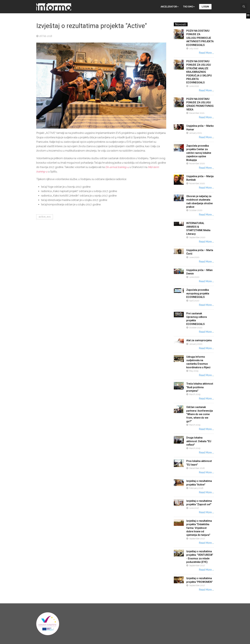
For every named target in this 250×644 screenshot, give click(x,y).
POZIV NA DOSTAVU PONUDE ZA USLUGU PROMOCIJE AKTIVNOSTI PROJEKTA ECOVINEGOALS (200, 38)
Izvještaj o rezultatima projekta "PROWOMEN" (199, 580)
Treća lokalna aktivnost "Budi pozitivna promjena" (200, 387)
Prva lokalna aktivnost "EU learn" (199, 463)
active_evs (45, 217)
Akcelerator (170, 7)
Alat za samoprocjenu (199, 340)
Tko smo (189, 7)
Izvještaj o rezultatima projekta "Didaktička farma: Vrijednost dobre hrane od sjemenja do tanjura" (199, 528)
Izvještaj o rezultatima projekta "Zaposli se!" (199, 503)
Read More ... (206, 53)
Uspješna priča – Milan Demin (199, 272)
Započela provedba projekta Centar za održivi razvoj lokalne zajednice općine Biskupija (199, 153)
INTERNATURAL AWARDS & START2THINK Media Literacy (198, 228)
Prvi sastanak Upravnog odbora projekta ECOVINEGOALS (197, 319)
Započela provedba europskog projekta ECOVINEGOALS (198, 293)
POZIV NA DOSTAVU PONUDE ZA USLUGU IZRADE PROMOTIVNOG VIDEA (200, 104)
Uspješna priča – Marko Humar (200, 128)
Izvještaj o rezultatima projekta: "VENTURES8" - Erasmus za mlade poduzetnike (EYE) (200, 557)
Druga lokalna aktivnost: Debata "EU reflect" (199, 441)
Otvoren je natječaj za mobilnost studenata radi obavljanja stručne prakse (199, 202)
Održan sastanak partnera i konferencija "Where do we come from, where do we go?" (200, 414)
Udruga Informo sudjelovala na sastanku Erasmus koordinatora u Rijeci (198, 362)
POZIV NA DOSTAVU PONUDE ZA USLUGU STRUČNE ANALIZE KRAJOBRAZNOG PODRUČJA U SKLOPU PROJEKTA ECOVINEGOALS (199, 72)
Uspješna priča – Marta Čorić (200, 252)
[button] (248, 16)
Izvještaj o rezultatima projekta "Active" (199, 483)
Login (205, 7)
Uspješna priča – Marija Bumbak (200, 178)
